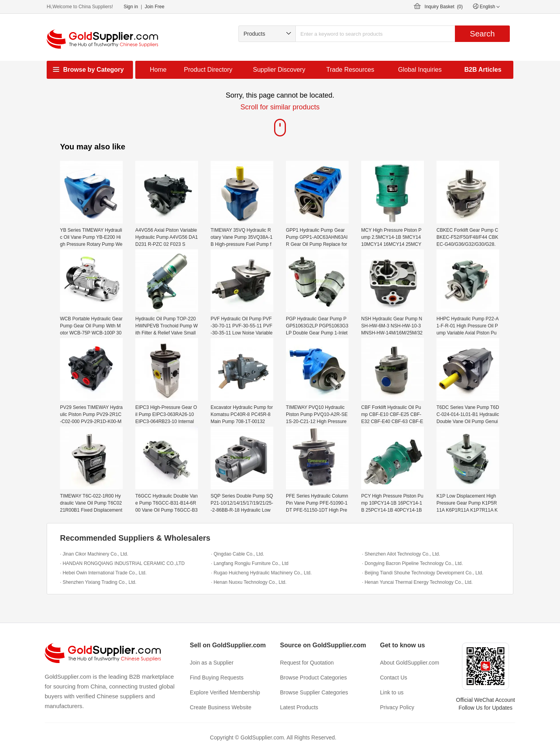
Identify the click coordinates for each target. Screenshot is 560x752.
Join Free (155, 7)
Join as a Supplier (212, 663)
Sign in (131, 7)
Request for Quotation (307, 663)
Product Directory (208, 70)
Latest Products (299, 707)
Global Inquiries (420, 70)
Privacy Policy (397, 707)
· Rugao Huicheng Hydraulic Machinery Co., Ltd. (261, 573)
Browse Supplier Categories (314, 692)
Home (158, 70)
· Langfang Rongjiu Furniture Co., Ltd (250, 563)
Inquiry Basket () (444, 7)
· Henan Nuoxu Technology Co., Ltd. (249, 582)
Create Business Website (221, 707)
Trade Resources (350, 70)
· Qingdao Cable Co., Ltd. (237, 554)
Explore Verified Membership (225, 692)
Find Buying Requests (217, 678)
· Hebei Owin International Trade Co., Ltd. (103, 573)
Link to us (392, 692)
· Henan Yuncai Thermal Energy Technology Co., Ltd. (417, 582)
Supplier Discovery (279, 70)
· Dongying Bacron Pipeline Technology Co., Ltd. (412, 563)
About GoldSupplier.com (410, 663)
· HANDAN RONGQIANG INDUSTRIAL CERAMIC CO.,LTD (122, 563)
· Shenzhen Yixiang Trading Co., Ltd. (98, 582)
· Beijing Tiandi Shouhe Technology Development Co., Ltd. (423, 573)
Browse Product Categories (313, 678)
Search (482, 34)
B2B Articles (483, 70)
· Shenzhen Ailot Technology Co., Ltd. (401, 554)
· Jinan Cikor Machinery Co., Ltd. (94, 554)
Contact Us (394, 678)
